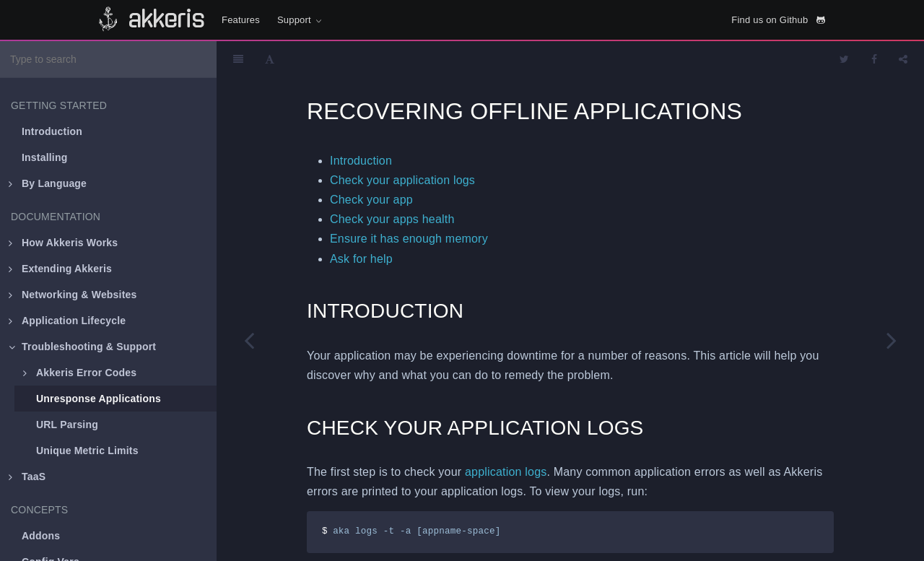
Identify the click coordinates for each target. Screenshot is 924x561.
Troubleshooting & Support (82, 347)
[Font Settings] (270, 59)
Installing (44, 157)
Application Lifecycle (67, 321)
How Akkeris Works (63, 243)
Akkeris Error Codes (80, 373)
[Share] (903, 59)
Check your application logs (402, 180)
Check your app (371, 200)
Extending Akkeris (60, 269)
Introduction (52, 131)
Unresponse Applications (99, 399)
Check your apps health (392, 219)
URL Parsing (67, 425)
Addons (41, 536)
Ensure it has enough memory (409, 239)
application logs (506, 472)
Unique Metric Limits (87, 451)
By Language (48, 183)
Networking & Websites (73, 295)
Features (241, 20)
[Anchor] (467, 311)
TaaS (27, 477)
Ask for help (361, 259)
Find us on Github (778, 20)
